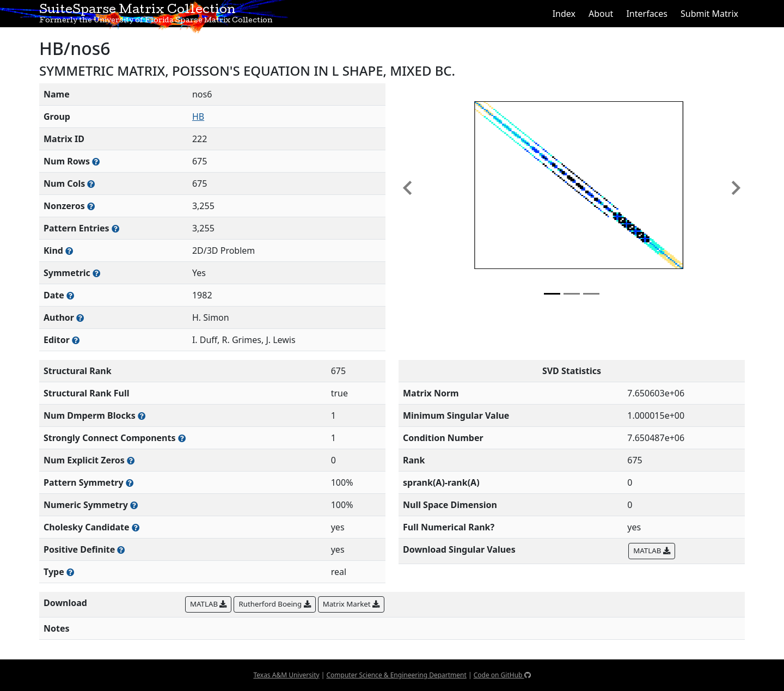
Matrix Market (351, 604)
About (601, 14)
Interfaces (647, 14)
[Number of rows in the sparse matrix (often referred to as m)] (96, 161)
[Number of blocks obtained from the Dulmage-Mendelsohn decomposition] (142, 416)
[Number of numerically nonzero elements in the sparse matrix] (91, 206)
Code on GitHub (502, 675)
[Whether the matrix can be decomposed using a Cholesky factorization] (136, 527)
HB (198, 117)
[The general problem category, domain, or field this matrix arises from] (69, 251)
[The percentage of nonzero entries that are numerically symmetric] (134, 505)
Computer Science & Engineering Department (396, 675)
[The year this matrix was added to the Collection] (70, 295)
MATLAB (651, 551)
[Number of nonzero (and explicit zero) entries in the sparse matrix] (115, 228)
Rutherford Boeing (274, 604)
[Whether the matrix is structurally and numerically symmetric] (96, 273)
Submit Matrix (709, 14)
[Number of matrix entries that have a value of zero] (131, 460)
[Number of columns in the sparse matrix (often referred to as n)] (91, 184)
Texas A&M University (286, 675)
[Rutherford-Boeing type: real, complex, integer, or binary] (70, 572)
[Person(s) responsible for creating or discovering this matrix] (80, 318)
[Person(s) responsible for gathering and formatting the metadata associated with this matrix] (76, 340)
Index (564, 14)
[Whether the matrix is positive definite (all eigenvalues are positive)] (121, 550)
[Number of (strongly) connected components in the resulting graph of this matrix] (182, 438)
